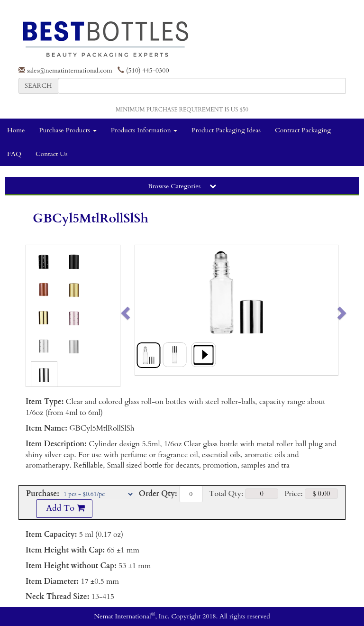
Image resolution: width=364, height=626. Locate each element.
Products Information (144, 130)
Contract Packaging (303, 130)
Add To (64, 508)
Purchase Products (68, 130)
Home (16, 130)
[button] (145, 310)
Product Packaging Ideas (226, 130)
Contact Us (51, 154)
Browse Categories (182, 186)
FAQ (14, 154)
